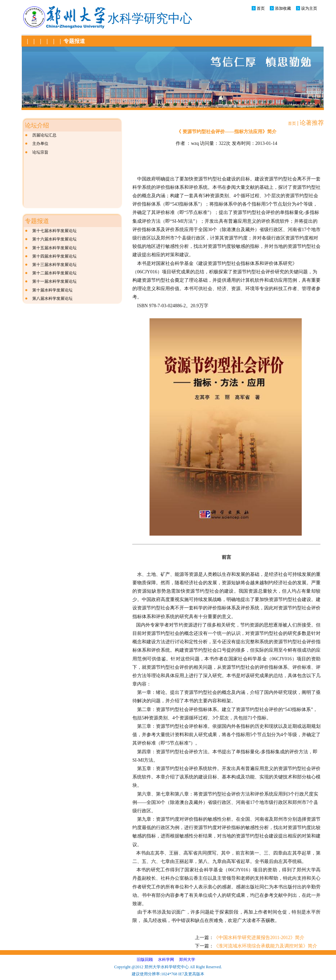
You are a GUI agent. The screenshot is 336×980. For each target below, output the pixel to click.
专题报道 (74, 41)
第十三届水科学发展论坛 (54, 265)
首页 (261, 8)
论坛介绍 (37, 125)
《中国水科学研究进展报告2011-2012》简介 (259, 938)
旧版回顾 (145, 960)
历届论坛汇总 (44, 135)
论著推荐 (312, 123)
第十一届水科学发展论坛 (54, 281)
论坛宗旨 (40, 152)
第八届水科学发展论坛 (52, 298)
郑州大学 (187, 960)
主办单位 (40, 144)
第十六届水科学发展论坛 (54, 239)
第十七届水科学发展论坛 (54, 231)
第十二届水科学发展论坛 (54, 273)
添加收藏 (283, 8)
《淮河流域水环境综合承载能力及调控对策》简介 (265, 946)
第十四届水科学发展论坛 (54, 256)
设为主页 (309, 8)
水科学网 (166, 960)
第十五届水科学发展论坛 (54, 248)
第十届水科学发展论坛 (52, 290)
